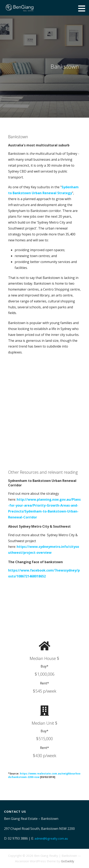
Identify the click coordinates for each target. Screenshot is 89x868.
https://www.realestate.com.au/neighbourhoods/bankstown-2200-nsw (44, 775)
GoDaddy (68, 861)
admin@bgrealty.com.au (51, 838)
